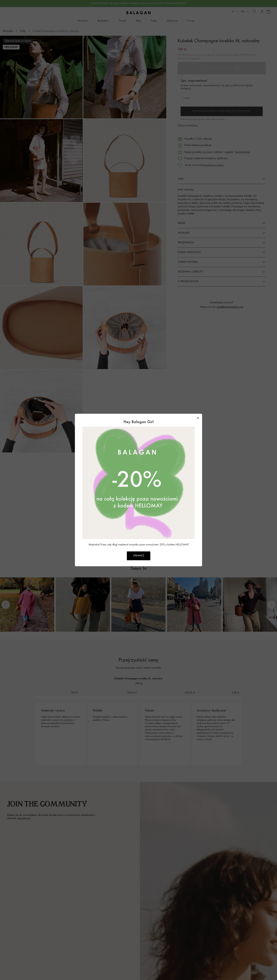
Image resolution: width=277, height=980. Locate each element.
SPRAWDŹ (139, 556)
